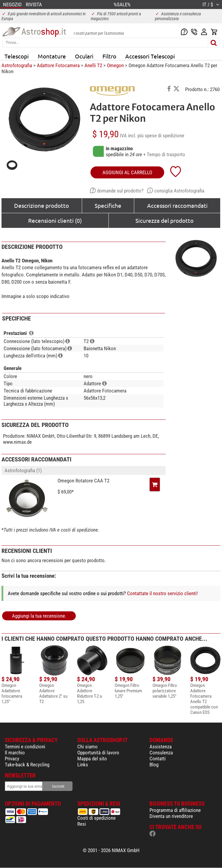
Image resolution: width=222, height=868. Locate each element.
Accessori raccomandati (177, 205)
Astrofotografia (17, 65)
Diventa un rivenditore (171, 816)
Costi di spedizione (96, 818)
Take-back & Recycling (27, 765)
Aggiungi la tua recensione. (39, 616)
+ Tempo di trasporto (164, 154)
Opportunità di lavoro (98, 753)
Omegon (115, 65)
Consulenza (161, 753)
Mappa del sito (92, 759)
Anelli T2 (93, 65)
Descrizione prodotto (41, 205)
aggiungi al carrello (127, 172)
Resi (82, 824)
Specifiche (108, 205)
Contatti (158, 759)
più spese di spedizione (161, 136)
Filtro (109, 56)
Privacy (12, 759)
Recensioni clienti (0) (55, 220)
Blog (154, 765)
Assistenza (161, 747)
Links (83, 765)
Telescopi (17, 56)
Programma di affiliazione (175, 810)
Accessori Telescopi (150, 56)
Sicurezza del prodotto (164, 220)
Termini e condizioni (25, 747)
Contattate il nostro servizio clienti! (162, 593)
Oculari (84, 56)
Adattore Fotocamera (58, 65)
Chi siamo (87, 747)
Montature (52, 56)
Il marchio (15, 753)
